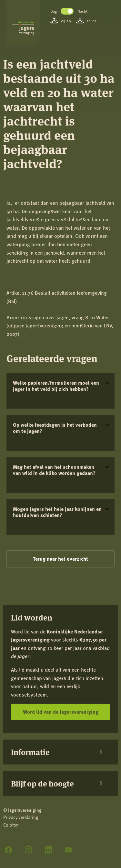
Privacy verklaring (21, 817)
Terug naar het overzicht (60, 559)
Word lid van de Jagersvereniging (61, 712)
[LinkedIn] (48, 850)
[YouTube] (68, 850)
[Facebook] (8, 850)
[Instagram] (28, 850)
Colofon (11, 825)
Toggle (67, 11)
